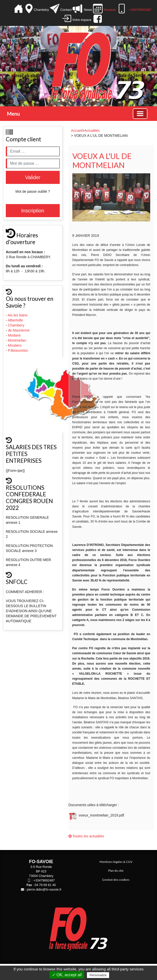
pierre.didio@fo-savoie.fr (44, 890)
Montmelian (18, 340)
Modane (14, 335)
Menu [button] (13, 114)
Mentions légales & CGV (116, 862)
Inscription (33, 211)
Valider (33, 177)
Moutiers (15, 345)
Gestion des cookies (116, 880)
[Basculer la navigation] (140, 114)
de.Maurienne (19, 330)
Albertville (16, 320)
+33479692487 (44, 880)
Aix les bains (18, 315)
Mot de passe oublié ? (33, 191)
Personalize (98, 975)
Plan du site (116, 871)
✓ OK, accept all (67, 975)
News (88, 10)
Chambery (16, 325)
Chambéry (42, 10)
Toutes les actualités (86, 836)
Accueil (77, 130)
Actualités (92, 130)
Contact (66, 10)
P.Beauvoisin (19, 350)
